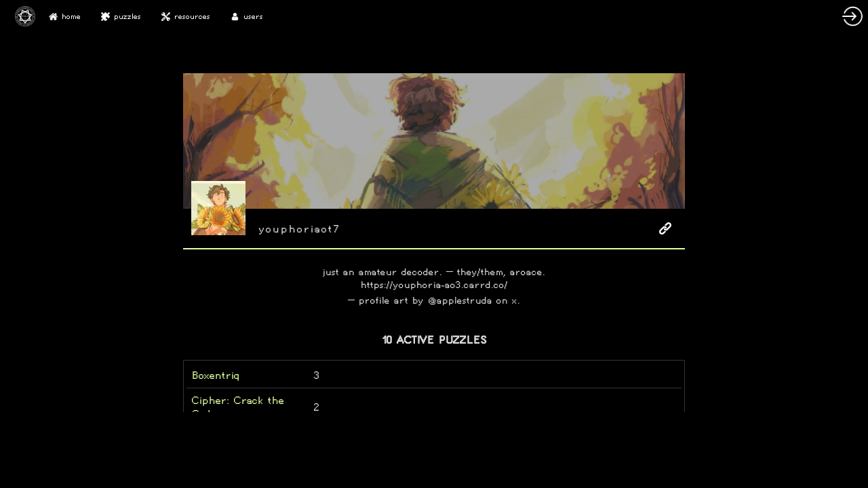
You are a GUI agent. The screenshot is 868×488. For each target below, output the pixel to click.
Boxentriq (216, 375)
